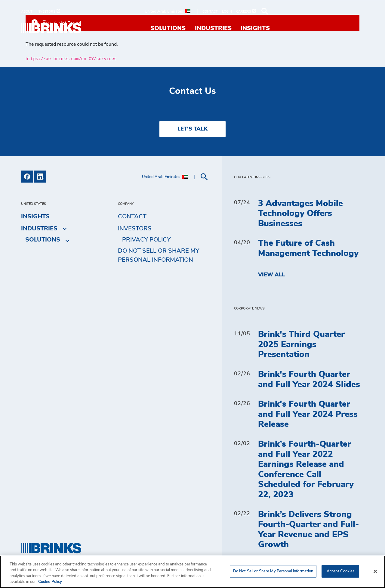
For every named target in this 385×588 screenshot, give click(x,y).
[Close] (375, 571)
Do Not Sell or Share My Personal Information (159, 255)
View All (271, 275)
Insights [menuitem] (349, 28)
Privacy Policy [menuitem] (146, 240)
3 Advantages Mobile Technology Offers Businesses (300, 214)
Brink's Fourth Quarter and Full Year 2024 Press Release (308, 414)
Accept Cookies (341, 571)
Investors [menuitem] (135, 229)
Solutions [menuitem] (262, 28)
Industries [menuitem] (307, 28)
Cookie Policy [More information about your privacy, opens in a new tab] (50, 582)
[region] (192, 572)
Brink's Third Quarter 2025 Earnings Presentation (301, 345)
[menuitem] (29, 12)
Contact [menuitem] (132, 217)
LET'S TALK (192, 129)
